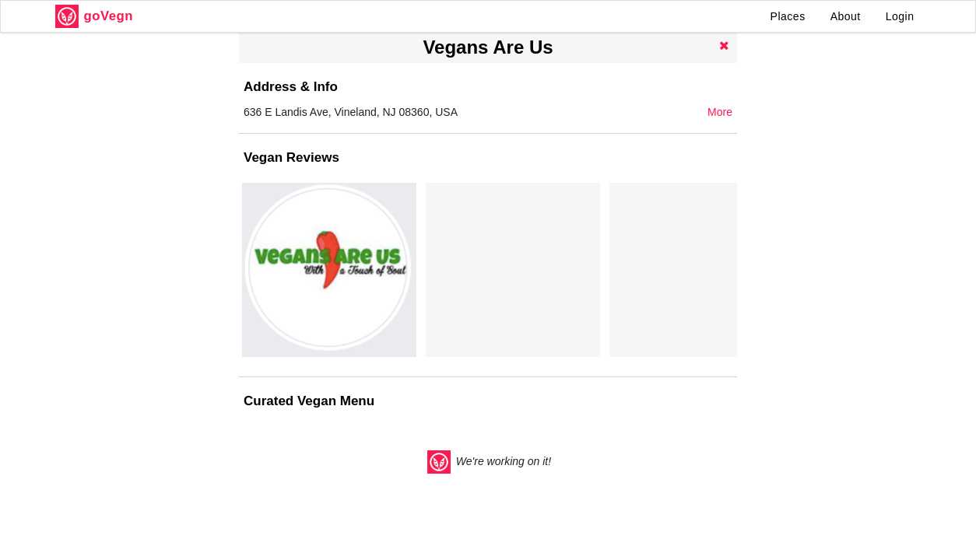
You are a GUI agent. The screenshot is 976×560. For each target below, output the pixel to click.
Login (900, 16)
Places (788, 16)
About (846, 16)
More (720, 112)
